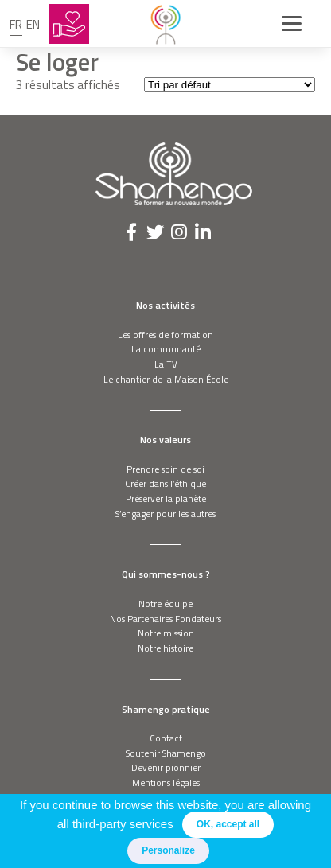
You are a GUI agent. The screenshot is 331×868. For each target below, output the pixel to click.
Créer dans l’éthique (165, 483)
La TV (166, 364)
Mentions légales (166, 782)
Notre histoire (165, 648)
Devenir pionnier (166, 767)
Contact (166, 738)
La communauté (166, 349)
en (33, 24)
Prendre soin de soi (165, 469)
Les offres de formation (165, 335)
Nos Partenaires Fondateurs (165, 619)
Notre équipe (165, 603)
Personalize (168, 850)
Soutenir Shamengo (166, 753)
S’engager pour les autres (165, 514)
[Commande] (230, 85)
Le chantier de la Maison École (166, 379)
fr (16, 24)
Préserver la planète (166, 498)
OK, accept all (228, 824)
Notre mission (166, 633)
